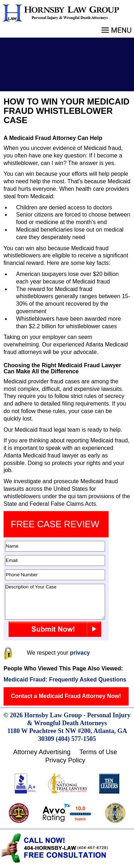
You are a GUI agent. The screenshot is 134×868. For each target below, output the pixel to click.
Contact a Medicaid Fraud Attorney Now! (66, 696)
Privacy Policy (65, 760)
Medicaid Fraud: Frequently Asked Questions (65, 680)
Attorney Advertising (42, 752)
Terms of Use (98, 752)
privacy (80, 653)
